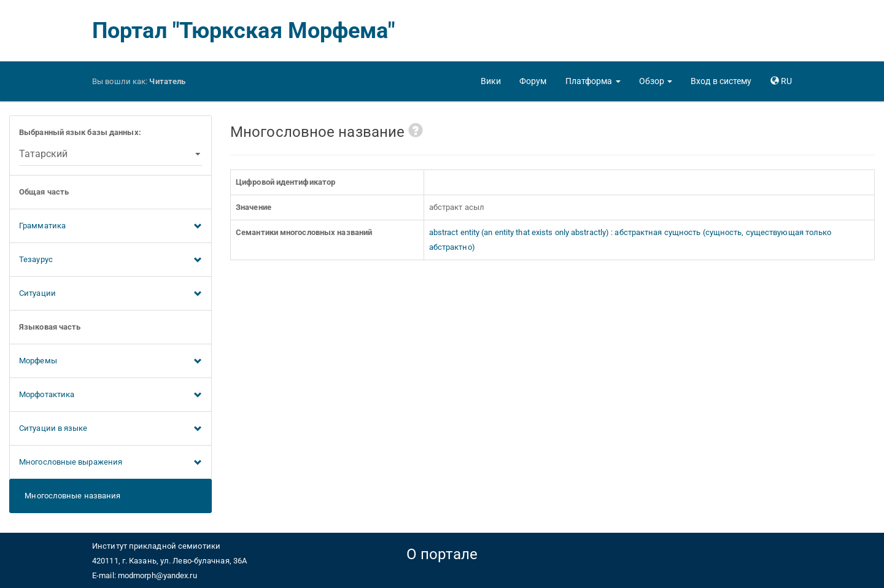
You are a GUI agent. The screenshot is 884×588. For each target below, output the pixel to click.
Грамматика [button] (110, 226)
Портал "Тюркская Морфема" (244, 31)
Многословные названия (70, 496)
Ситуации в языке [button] (110, 429)
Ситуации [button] (110, 294)
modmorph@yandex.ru (157, 575)
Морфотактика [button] (110, 395)
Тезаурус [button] (110, 260)
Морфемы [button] (110, 362)
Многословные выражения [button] (110, 463)
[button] (593, 81)
